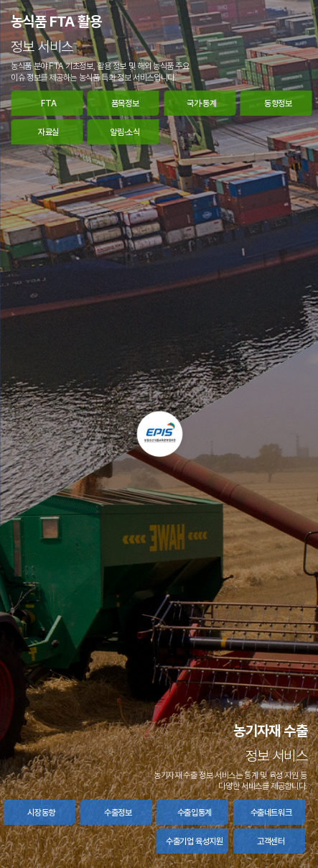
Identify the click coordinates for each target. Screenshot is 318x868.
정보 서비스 (42, 47)
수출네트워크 (271, 813)
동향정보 (278, 103)
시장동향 (41, 813)
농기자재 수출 (270, 731)
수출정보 (118, 813)
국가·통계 (201, 103)
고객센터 (271, 841)
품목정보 (125, 103)
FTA (49, 103)
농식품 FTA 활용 (56, 22)
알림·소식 (125, 132)
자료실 (48, 132)
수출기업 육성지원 (195, 841)
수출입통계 (195, 813)
